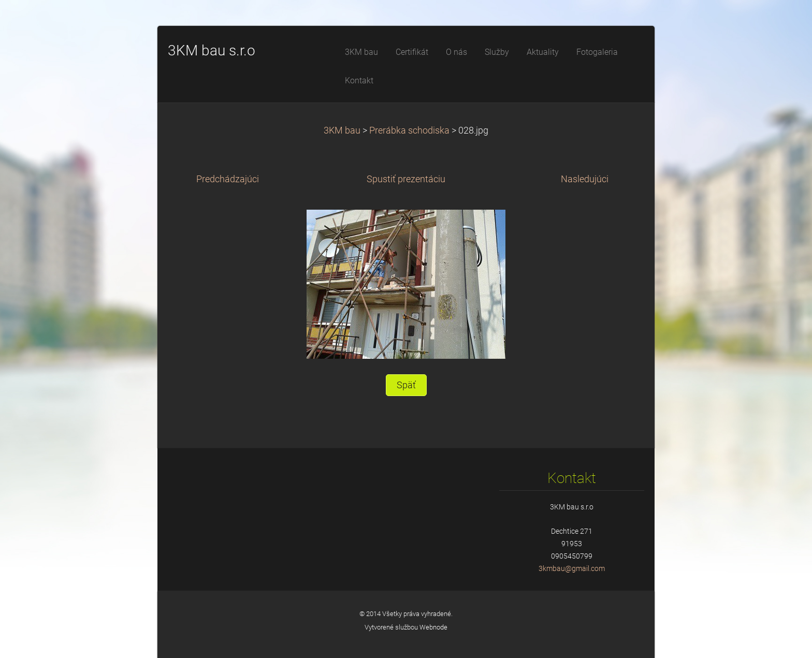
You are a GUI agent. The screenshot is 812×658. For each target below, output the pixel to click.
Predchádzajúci (228, 179)
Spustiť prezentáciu (406, 179)
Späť (406, 385)
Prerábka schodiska (409, 130)
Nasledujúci (585, 179)
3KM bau (342, 130)
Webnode (433, 627)
